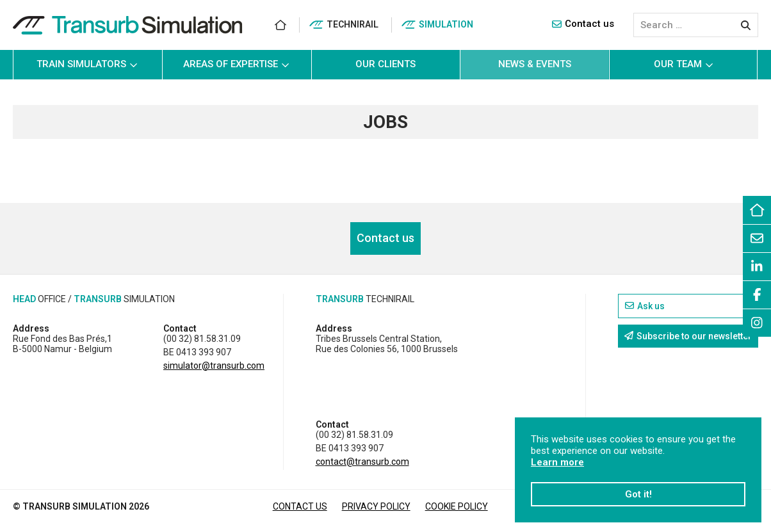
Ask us (645, 306)
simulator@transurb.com (214, 366)
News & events (535, 64)
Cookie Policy (457, 506)
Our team (684, 64)
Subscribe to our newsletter (688, 336)
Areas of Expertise (236, 64)
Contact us (583, 24)
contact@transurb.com (362, 462)
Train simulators (87, 64)
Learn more (557, 462)
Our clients (385, 64)
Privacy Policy (376, 506)
